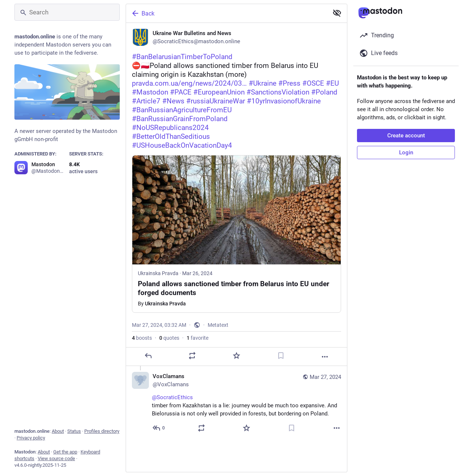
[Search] (67, 12)
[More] (325, 357)
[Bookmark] (281, 356)
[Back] (227, 13)
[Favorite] (236, 356)
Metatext (218, 325)
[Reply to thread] (159, 428)
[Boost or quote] (192, 356)
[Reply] (148, 356)
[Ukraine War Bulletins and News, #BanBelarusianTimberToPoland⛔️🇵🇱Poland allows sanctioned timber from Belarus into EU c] (236, 194)
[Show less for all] (337, 13)
